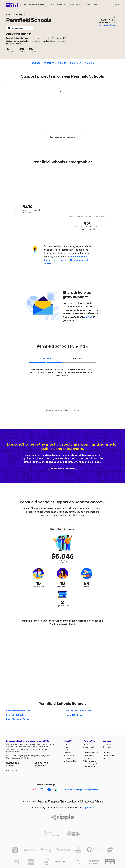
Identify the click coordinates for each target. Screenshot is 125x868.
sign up (88, 317)
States (9, 15)
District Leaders (68, 801)
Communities (107, 747)
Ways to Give (89, 741)
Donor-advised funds (91, 753)
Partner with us (75, 5)
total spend (46, 358)
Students (49, 63)
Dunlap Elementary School (18, 711)
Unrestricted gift (89, 767)
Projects (35, 63)
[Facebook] (49, 790)
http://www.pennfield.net (107, 25)
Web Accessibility (70, 761)
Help (96, 5)
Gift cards (87, 750)
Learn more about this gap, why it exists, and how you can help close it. (67, 260)
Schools (90, 63)
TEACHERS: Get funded (57, 5)
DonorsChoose (12, 5)
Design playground (109, 756)
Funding (62, 63)
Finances (67, 753)
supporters (19, 764)
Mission (67, 744)
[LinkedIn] (42, 790)
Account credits (89, 747)
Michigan (20, 15)
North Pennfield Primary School (79, 711)
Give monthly (88, 758)
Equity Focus (69, 750)
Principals (54, 801)
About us (87, 5)
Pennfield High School (16, 715)
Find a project (88, 744)
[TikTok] (57, 790)
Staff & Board (69, 756)
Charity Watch (45, 756)
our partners (88, 808)
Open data (106, 753)
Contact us (107, 758)
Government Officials (92, 801)
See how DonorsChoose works (62, 468)
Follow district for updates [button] (20, 28)
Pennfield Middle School (75, 715)
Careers (67, 758)
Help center (107, 744)
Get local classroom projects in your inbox (81, 790)
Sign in (116, 5)
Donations (76, 63)
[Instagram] (34, 790)
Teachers (43, 801)
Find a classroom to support (33, 5)
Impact (67, 747)
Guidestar (26, 758)
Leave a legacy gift (90, 764)
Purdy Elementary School (18, 719)
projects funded (48, 764)
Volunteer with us (90, 761)
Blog (110, 750)
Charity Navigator (12, 758)
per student (79, 358)
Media (105, 750)
